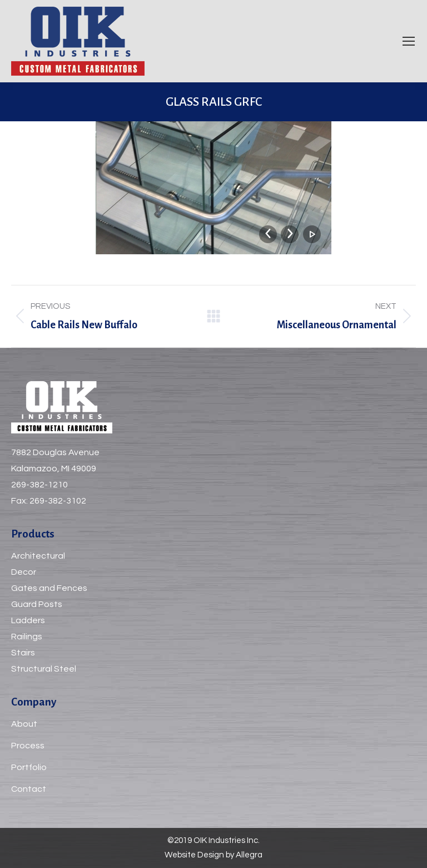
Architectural (38, 556)
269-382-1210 (39, 485)
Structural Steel (44, 669)
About (24, 724)
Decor (24, 572)
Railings (27, 637)
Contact (29, 789)
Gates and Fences (49, 588)
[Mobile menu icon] (409, 41)
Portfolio (29, 767)
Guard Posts (37, 604)
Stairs (23, 653)
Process (28, 746)
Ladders (28, 620)
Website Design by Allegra (213, 855)
